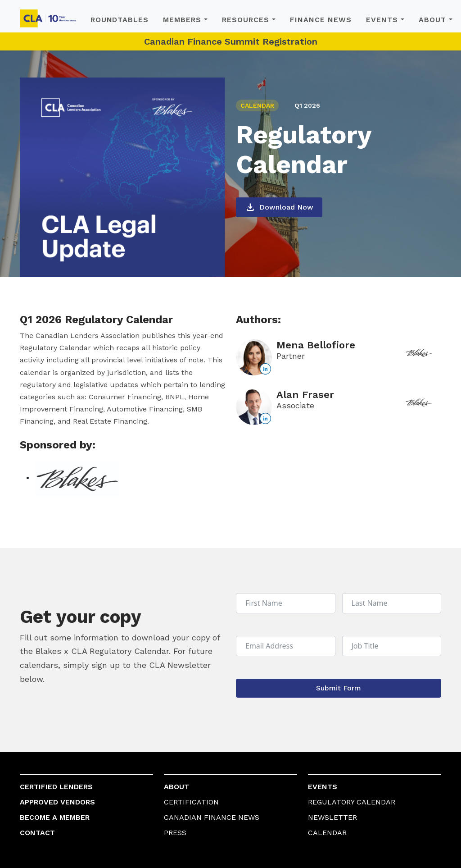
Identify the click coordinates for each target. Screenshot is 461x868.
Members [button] (182, 20)
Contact (37, 833)
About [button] (432, 20)
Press (175, 833)
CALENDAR (257, 105)
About (176, 787)
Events (323, 787)
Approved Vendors (57, 802)
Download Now (279, 207)
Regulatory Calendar (352, 802)
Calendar (327, 833)
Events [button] (382, 20)
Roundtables (120, 20)
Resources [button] (246, 20)
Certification (191, 802)
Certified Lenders (56, 787)
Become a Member (55, 817)
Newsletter (332, 817)
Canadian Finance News (212, 817)
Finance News (321, 20)
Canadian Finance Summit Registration (231, 41)
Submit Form (339, 688)
